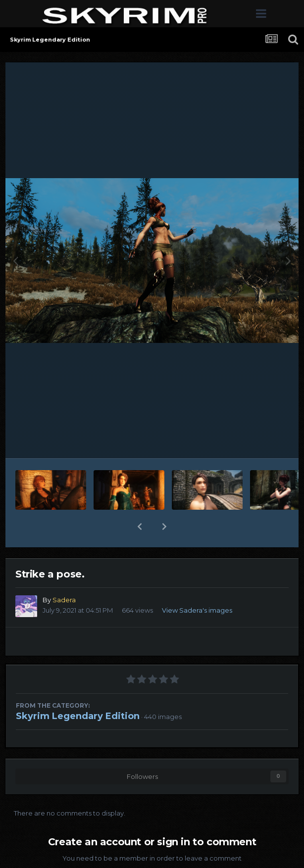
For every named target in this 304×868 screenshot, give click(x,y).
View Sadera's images (197, 610)
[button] (140, 527)
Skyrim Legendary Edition (78, 716)
